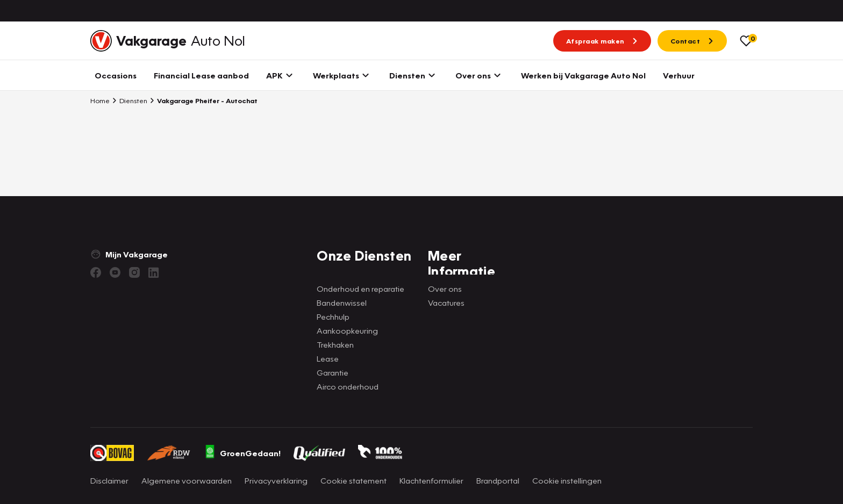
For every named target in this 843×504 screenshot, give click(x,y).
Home (100, 100)
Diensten (130, 100)
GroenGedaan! (242, 453)
